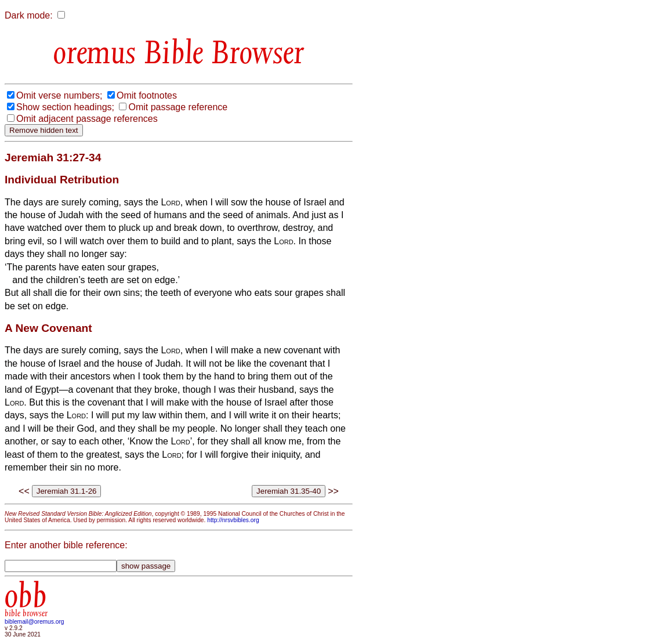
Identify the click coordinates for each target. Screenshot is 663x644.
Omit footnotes (147, 95)
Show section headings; (65, 107)
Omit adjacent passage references (87, 119)
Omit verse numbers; (59, 95)
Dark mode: (29, 15)
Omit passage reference (178, 107)
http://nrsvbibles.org (233, 520)
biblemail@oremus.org (35, 622)
